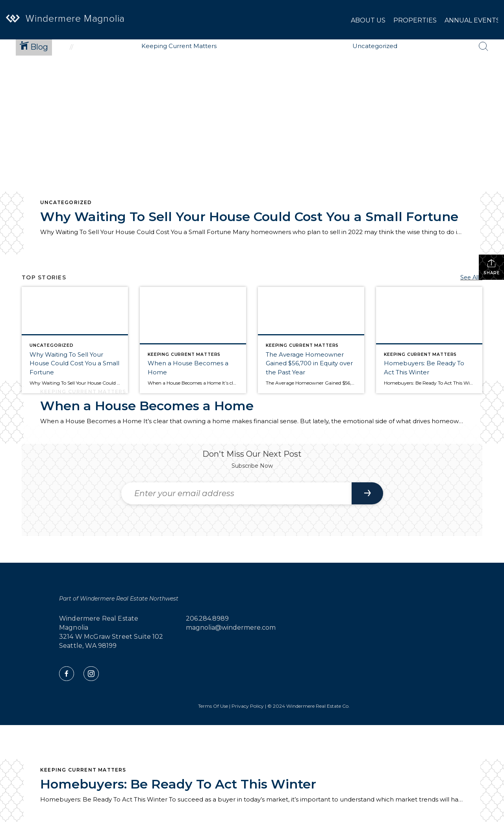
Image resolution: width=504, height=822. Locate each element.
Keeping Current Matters (83, 770)
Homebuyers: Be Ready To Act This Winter (178, 784)
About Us (368, 20)
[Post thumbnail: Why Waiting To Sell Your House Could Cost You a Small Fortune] (75, 340)
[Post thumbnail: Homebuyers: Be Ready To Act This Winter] (429, 340)
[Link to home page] (22, 27)
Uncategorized (66, 202)
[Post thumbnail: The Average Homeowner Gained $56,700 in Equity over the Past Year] (311, 340)
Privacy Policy (248, 706)
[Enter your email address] (236, 493)
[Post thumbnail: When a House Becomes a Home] (193, 340)
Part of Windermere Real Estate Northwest (119, 599)
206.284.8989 (207, 618)
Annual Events (472, 20)
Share (492, 267)
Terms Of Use (213, 706)
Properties (415, 20)
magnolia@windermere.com (231, 628)
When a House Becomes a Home (147, 406)
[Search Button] (484, 46)
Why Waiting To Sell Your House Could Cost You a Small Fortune (249, 217)
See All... (471, 277)
